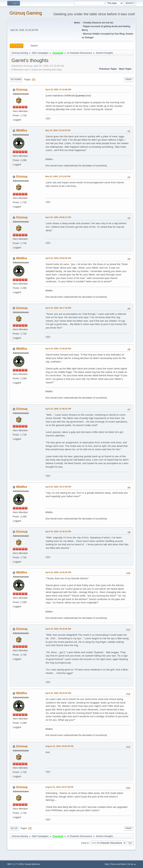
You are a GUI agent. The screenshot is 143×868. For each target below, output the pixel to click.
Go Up (14, 828)
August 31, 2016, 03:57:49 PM (59, 787)
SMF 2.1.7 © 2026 (15, 864)
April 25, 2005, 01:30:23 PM (58, 531)
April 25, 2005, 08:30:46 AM (58, 629)
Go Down (16, 79)
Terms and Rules (118, 864)
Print (129, 79)
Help (107, 864)
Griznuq (22, 90)
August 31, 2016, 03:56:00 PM (59, 746)
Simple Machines (32, 864)
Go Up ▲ (132, 864)
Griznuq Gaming (26, 13)
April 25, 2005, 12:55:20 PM (58, 572)
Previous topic (108, 69)
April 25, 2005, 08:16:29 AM (58, 693)
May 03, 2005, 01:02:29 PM (58, 130)
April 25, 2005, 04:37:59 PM (58, 487)
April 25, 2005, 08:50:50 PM (58, 258)
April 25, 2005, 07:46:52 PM (58, 409)
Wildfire (22, 130)
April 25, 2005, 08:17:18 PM (58, 308)
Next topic (125, 69)
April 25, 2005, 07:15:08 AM (58, 90)
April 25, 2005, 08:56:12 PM (58, 217)
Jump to (85, 843)
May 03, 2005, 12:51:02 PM (58, 176)
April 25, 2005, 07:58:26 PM (58, 349)
